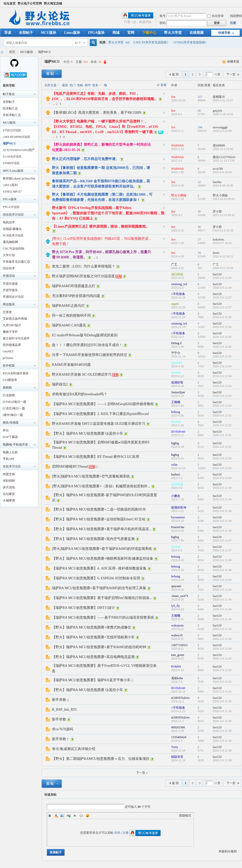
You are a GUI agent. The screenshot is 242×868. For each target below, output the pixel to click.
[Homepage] (14, 66)
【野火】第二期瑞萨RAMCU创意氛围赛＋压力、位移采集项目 (101, 759)
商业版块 (9, 304)
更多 (95, 85)
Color (56, 816)
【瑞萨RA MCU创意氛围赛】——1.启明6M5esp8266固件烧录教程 (103, 404)
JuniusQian (178, 392)
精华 (88, 85)
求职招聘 (9, 481)
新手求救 (59, 700)
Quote (75, 816)
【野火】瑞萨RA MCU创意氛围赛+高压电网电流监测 (93, 657)
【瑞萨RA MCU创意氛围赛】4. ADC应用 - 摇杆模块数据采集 (99, 568)
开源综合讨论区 (13, 297)
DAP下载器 (10, 437)
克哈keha (177, 678)
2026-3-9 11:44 (222, 609)
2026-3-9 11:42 (222, 659)
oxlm (174, 465)
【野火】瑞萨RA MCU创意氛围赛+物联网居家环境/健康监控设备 (103, 559)
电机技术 (9, 222)
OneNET (8, 351)
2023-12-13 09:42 (224, 215)
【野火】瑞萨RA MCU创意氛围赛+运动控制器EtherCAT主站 (99, 519)
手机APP (9, 459)
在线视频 (197, 33)
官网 (131, 33)
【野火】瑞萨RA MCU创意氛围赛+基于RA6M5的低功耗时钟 (99, 647)
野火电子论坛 (2, 52)
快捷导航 (224, 33)
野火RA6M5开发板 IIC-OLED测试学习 (82, 375)
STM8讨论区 (11, 163)
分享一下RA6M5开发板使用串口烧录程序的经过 (89, 355)
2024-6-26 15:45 (223, 186)
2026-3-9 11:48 (222, 511)
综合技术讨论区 (13, 215)
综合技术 (9, 268)
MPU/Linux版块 (13, 171)
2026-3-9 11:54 (222, 366)
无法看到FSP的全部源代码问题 (76, 296)
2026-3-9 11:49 (222, 488)
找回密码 (236, 16)
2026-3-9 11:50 (222, 458)
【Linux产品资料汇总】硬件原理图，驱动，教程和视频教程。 (101, 227)
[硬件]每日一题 (13, 415)
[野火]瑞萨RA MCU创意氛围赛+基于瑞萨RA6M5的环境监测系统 (102, 549)
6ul (127, 42)
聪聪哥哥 (177, 757)
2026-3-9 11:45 (222, 580)
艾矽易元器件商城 (15, 319)
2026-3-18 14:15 (223, 114)
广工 (174, 264)
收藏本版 (233, 62)
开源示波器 (10, 284)
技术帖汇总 (10, 108)
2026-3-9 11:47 (222, 541)
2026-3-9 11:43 (222, 629)
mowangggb (220, 127)
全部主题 (50, 85)
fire (173, 97)
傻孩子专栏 (10, 332)
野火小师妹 (179, 195)
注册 (233, 23)
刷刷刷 (7, 387)
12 (199, 182)
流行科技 (177, 274)
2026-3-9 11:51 (222, 435)
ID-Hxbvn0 (178, 432)
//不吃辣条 (178, 294)
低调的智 (177, 382)
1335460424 (179, 737)
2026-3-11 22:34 (223, 268)
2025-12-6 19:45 (223, 149)
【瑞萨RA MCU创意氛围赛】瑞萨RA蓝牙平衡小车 (91, 680)
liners (216, 253)
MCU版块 (49, 33)
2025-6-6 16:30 (222, 172)
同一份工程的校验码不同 (71, 316)
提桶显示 (219, 97)
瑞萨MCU (44, 52)
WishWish (177, 145)
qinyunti (176, 586)
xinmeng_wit (179, 284)
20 (199, 111)
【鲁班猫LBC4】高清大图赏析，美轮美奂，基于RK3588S (97, 113)
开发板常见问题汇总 (16, 262)
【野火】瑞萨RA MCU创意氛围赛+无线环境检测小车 (93, 637)
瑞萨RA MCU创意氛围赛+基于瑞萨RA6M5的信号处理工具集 (99, 588)
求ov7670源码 (63, 729)
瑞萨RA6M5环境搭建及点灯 (74, 286)
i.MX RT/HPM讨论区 (17, 137)
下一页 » (142, 773)
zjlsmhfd (176, 363)
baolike (217, 182)
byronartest (178, 517)
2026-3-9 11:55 (222, 337)
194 (200, 127)
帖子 (78, 43)
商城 (116, 33)
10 (199, 212)
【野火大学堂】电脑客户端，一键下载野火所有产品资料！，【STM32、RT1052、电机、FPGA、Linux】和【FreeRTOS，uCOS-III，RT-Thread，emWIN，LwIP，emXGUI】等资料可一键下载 (105, 127)
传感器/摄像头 (12, 229)
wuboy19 (177, 635)
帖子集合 (9, 94)
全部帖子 (26, 33)
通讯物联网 (10, 242)
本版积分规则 (228, 851)
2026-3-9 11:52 (222, 415)
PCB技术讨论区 (13, 235)
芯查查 (7, 312)
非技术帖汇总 (12, 115)
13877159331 (179, 645)
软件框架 (9, 366)
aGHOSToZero (180, 698)
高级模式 (185, 816)
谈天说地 (9, 487)
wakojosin (177, 625)
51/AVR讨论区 (12, 157)
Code (81, 816)
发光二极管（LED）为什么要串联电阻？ (84, 266)
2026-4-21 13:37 (223, 100)
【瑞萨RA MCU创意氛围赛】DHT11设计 (83, 608)
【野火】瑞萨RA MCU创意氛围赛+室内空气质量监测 (93, 539)
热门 (73, 85)
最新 (65, 85)
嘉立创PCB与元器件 (16, 338)
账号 (163, 16)
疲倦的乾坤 (179, 507)
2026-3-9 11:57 (222, 297)
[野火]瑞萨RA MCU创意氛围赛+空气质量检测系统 (91, 476)
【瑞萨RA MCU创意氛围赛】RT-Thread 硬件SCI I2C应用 (96, 457)
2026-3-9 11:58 (222, 278)
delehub (176, 373)
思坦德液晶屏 (12, 345)
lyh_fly (176, 606)
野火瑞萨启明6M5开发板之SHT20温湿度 (83, 276)
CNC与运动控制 (13, 249)
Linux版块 (72, 33)
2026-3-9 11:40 (222, 701)
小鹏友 (176, 496)
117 (200, 97)
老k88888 (219, 145)
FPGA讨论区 (11, 207)
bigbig (175, 443)
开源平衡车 (10, 290)
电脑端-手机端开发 (15, 444)
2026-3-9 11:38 (222, 751)
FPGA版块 (96, 33)
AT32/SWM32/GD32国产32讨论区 (19, 151)
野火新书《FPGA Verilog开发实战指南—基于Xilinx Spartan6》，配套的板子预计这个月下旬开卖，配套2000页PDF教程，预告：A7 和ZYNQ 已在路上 (108, 213)
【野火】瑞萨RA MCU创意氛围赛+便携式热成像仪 (92, 627)
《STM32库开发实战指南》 (190, 42)
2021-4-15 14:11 (223, 256)
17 (199, 240)
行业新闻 (9, 395)
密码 (163, 23)
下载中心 (149, 33)
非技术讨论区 (12, 466)
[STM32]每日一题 (14, 402)
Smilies (87, 816)
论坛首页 (10, 4)
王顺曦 (176, 402)
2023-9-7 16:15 (222, 243)
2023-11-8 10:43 (223, 230)
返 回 (175, 74)
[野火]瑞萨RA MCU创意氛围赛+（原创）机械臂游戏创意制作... (101, 486)
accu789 (218, 169)
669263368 (178, 727)
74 (199, 253)
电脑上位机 (10, 452)
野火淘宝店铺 (53, 4)
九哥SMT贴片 (12, 325)
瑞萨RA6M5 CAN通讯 (69, 325)
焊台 (6, 430)
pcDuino (8, 358)
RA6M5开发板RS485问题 (71, 365)
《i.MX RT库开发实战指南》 (150, 42)
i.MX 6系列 (10, 185)
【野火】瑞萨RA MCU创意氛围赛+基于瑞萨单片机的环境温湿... (102, 529)
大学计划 (9, 255)
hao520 (217, 274)
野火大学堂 (173, 33)
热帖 (80, 85)
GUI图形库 (10, 380)
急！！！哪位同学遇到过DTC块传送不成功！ (87, 345)
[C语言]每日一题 (14, 408)
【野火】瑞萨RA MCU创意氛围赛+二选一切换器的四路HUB (99, 509)
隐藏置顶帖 (164, 94)
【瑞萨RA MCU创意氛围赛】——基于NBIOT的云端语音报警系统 (103, 618)
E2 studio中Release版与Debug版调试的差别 (85, 335)
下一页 (231, 74)
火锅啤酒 (9, 500)
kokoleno (218, 240)
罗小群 (217, 212)
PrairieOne (178, 527)
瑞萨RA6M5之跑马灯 (68, 306)
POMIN (176, 667)
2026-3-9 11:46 (222, 560)
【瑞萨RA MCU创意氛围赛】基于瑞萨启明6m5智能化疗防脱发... (102, 598)
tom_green (178, 655)
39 (199, 227)
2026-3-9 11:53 (222, 386)
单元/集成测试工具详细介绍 (74, 749)
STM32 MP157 (12, 192)
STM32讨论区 (12, 130)
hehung (176, 412)
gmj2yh (217, 111)
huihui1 (176, 474)
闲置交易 (9, 474)
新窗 (164, 85)
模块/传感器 (11, 423)
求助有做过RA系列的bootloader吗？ (80, 394)
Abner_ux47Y (180, 596)
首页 (12, 52)
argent (175, 304)
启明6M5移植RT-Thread (70, 467)
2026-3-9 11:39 (222, 731)
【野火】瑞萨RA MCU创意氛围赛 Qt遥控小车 (87, 433)
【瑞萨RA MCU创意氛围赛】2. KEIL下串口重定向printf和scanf (100, 414)
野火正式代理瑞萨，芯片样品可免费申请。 (85, 159)
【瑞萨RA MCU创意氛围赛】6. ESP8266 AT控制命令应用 (96, 578)
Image (62, 816)
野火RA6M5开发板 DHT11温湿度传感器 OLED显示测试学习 (99, 424)
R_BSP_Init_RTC (65, 710)
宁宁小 (176, 353)
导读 (8, 33)
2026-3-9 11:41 (222, 682)
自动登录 (216, 16)
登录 (117, 833)
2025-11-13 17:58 (224, 161)
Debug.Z (176, 343)
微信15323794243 (224, 157)
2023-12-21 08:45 (224, 199)
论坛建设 (9, 494)
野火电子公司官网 (30, 4)
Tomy (175, 747)
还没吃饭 (177, 484)
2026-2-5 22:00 (222, 131)
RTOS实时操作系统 (16, 373)
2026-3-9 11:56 (222, 317)
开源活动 (9, 276)
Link (69, 816)
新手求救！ (61, 739)
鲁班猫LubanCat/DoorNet (19, 178)
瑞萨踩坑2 (60, 384)
